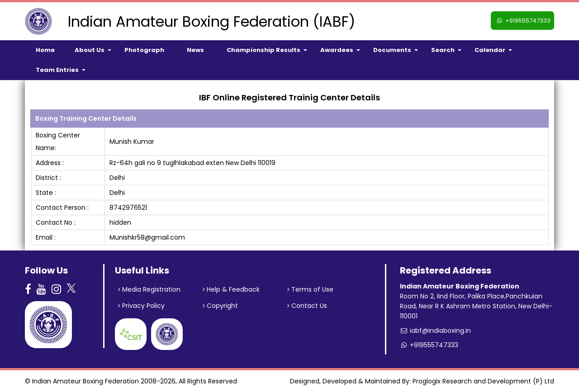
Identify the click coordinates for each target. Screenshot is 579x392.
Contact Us (307, 306)
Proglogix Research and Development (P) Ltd (483, 381)
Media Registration (149, 289)
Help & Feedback (231, 289)
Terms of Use (310, 289)
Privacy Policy (141, 306)
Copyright (220, 306)
